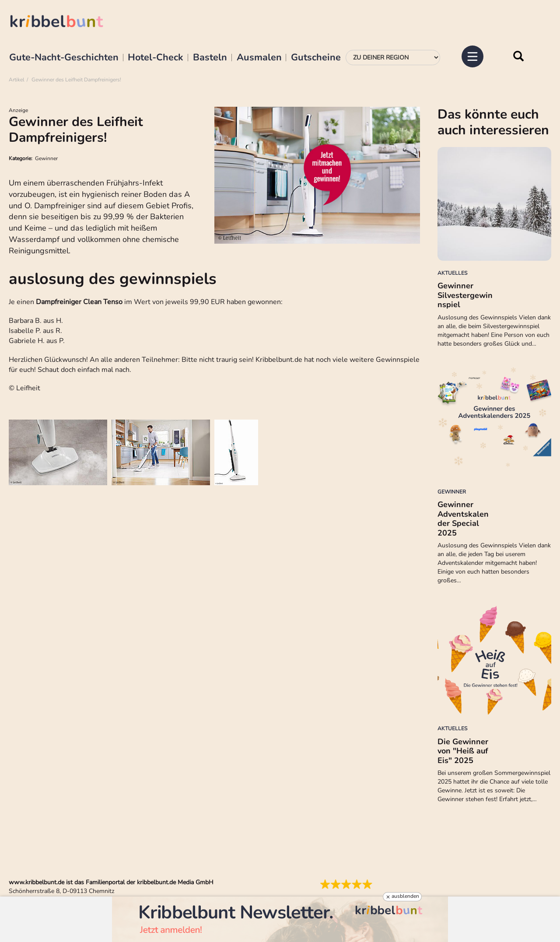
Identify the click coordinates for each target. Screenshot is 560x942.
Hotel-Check (156, 58)
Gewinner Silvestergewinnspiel (465, 295)
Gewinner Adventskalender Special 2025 (463, 519)
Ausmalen (259, 58)
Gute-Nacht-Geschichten (64, 58)
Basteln (210, 58)
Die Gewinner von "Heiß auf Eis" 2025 (463, 751)
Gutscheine (316, 58)
